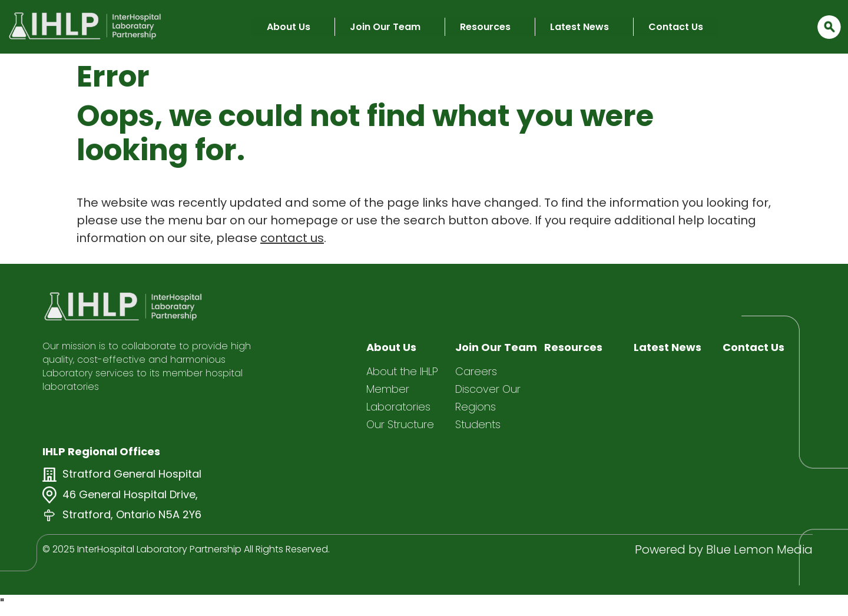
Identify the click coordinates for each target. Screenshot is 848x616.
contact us (292, 238)
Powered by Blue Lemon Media (724, 549)
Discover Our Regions (488, 398)
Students (478, 424)
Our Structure (400, 424)
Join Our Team (385, 27)
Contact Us (676, 27)
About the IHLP (402, 371)
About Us (289, 27)
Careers (476, 371)
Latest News (579, 27)
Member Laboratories (398, 398)
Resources (485, 27)
